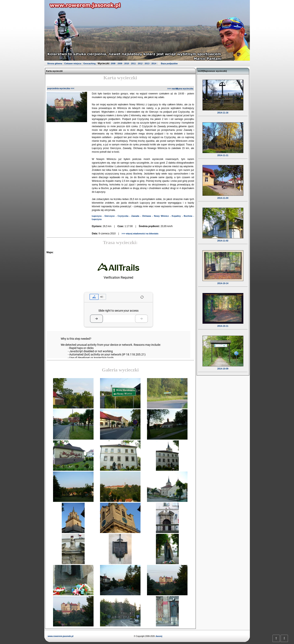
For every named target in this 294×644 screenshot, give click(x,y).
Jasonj (158, 636)
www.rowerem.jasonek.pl (61, 636)
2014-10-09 (223, 366)
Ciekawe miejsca (73, 63)
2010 (127, 63)
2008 (113, 63)
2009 (120, 63)
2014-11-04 (223, 195)
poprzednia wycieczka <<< (61, 88)
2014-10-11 (223, 323)
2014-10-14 (223, 281)
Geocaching (89, 63)
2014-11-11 (223, 153)
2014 (154, 63)
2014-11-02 (223, 238)
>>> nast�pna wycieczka (180, 89)
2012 (140, 63)
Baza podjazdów (169, 63)
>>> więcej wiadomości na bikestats (140, 234)
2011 (133, 63)
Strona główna (55, 63)
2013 (147, 63)
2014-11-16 (223, 110)
